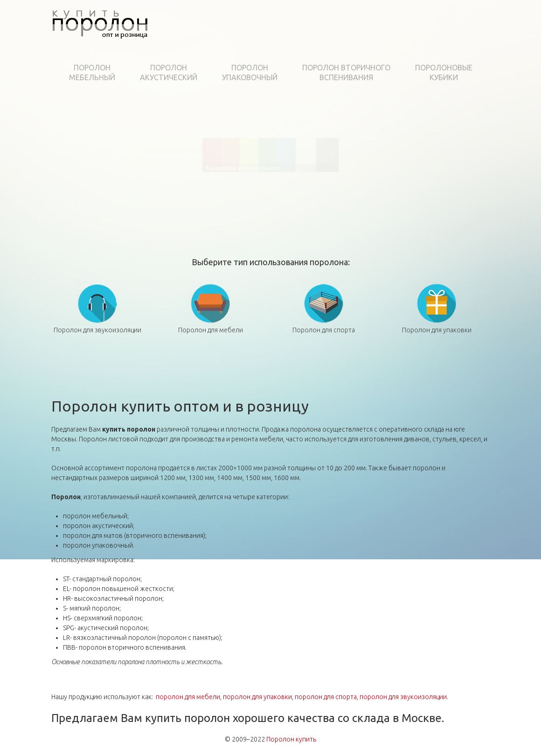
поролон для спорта (326, 697)
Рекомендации (329, 48)
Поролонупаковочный (250, 72)
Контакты (469, 48)
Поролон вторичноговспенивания (346, 72)
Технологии (418, 48)
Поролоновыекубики (444, 72)
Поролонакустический (169, 72)
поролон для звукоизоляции (403, 697)
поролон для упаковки (257, 697)
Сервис (279, 48)
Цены (377, 48)
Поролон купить (291, 739)
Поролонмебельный (92, 72)
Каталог (242, 48)
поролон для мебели (188, 697)
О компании (194, 48)
